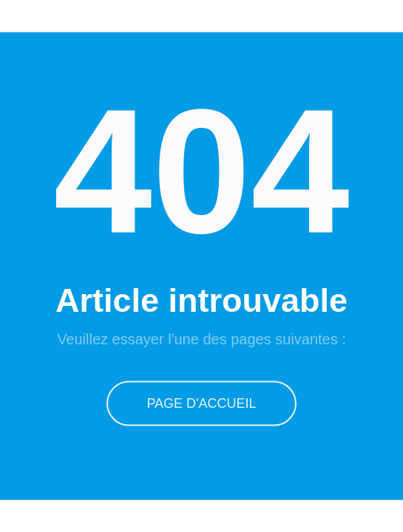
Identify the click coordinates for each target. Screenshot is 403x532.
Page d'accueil (201, 403)
